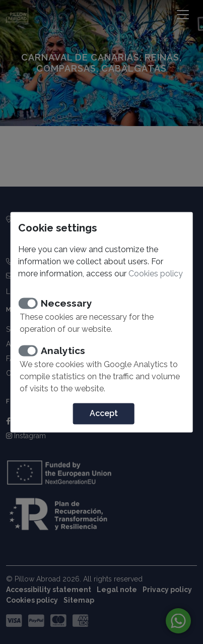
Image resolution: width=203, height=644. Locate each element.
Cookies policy (156, 274)
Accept (104, 413)
